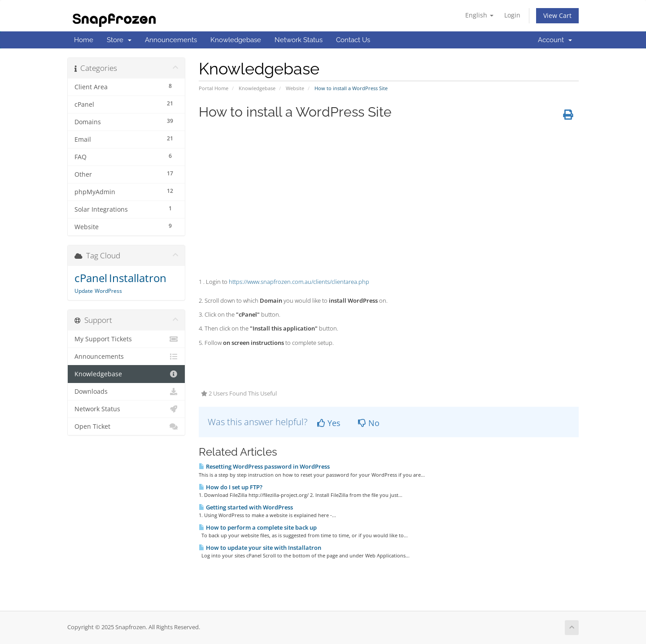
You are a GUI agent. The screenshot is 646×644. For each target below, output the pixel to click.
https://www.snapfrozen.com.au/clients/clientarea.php (299, 282)
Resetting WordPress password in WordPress (264, 466)
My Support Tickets (126, 339)
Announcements (171, 40)
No (369, 423)
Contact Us (353, 40)
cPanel (91, 278)
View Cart (557, 15)
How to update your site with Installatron (260, 548)
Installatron (138, 278)
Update (84, 291)
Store (119, 40)
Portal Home (214, 88)
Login (512, 15)
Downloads (126, 392)
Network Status (299, 40)
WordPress (108, 291)
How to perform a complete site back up (258, 527)
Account (555, 40)
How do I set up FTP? (231, 487)
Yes (329, 423)
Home (84, 40)
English (479, 15)
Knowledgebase (236, 40)
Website (295, 88)
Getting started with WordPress (246, 507)
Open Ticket (126, 426)
